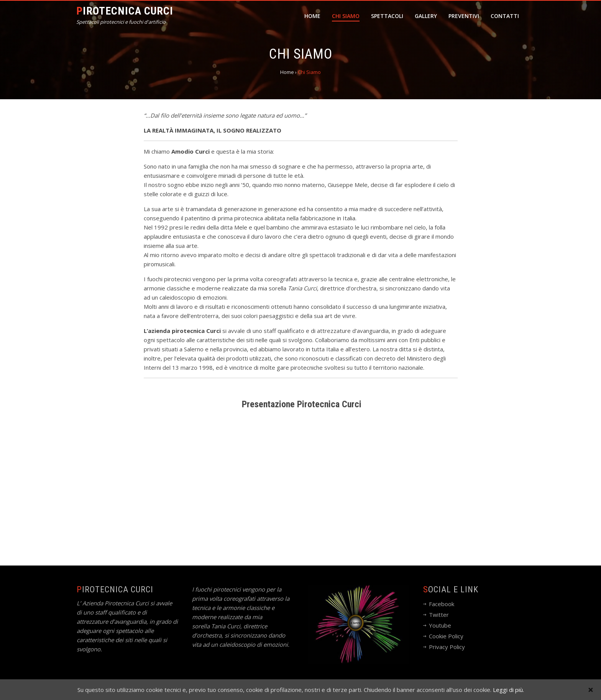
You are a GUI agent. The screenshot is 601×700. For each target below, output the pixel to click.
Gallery (426, 16)
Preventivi (464, 16)
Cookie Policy (446, 636)
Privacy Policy (447, 647)
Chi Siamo (346, 16)
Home (312, 16)
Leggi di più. (508, 690)
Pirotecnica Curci (125, 11)
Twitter (439, 615)
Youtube (440, 625)
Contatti (505, 16)
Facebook (442, 604)
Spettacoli (387, 16)
